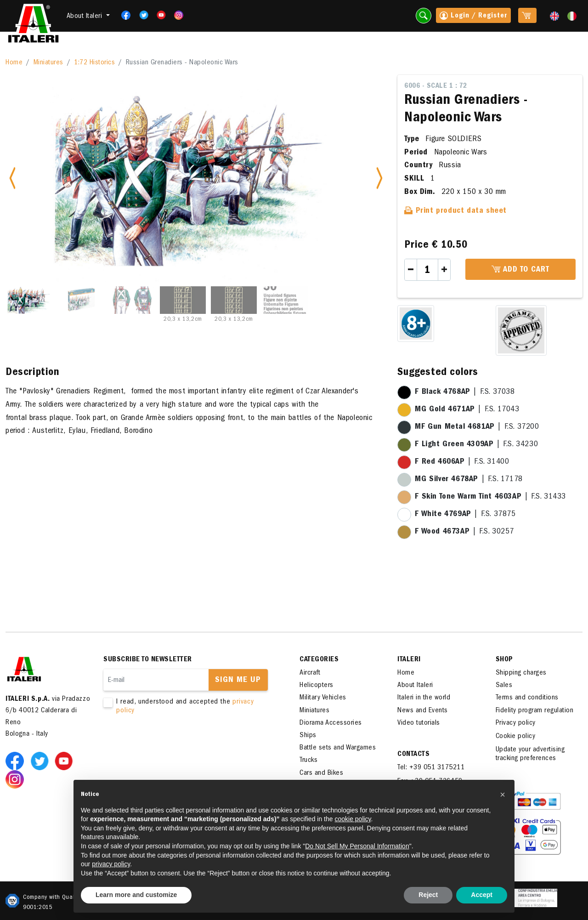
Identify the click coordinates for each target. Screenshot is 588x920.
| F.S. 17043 (467, 410)
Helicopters (317, 686)
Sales (504, 686)
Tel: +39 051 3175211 (431, 768)
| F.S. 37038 (465, 392)
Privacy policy (516, 723)
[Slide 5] (234, 300)
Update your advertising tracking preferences (530, 754)
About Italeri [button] (85, 17)
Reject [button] (428, 895)
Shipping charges (521, 673)
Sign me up (238, 681)
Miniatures (48, 63)
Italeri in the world (424, 698)
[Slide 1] (30, 300)
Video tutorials (419, 723)
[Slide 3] (132, 300)
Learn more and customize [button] (136, 895)
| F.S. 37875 (465, 515)
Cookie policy (516, 737)
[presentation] (173, 744)
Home (14, 63)
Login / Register (473, 17)
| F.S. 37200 (477, 427)
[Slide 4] (183, 300)
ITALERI (409, 660)
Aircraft (310, 673)
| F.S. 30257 (464, 532)
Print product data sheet (455, 211)
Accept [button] (482, 895)
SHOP (504, 660)
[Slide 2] (81, 300)
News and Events (423, 711)
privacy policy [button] (111, 864)
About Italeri (415, 686)
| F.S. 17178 (469, 480)
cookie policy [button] (353, 819)
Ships (308, 736)
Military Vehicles (323, 698)
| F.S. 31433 (490, 497)
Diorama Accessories (331, 723)
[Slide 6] (285, 300)
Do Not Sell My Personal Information (357, 846)
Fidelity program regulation (535, 711)
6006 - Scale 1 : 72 (436, 86)
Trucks (308, 761)
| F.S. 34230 (476, 445)
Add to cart (520, 270)
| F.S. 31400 (462, 462)
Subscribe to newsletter (148, 660)
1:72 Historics (94, 63)
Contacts (413, 755)
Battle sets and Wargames (338, 748)
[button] (503, 795)
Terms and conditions (527, 698)
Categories (319, 660)
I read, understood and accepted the (188, 707)
